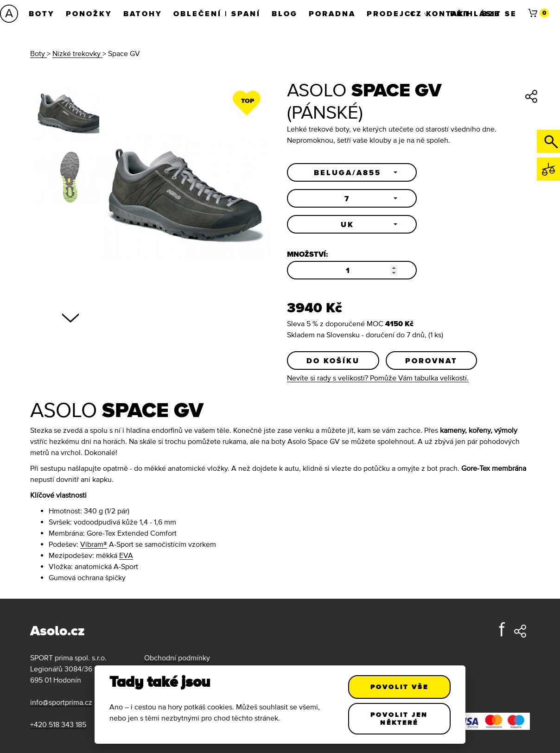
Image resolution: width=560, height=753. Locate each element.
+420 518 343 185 (58, 724)
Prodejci (391, 13)
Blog (285, 13)
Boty (42, 13)
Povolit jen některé (400, 718)
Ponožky (89, 13)
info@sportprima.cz (61, 702)
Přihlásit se (484, 13)
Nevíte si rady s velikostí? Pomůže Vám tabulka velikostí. (378, 378)
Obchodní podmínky (177, 658)
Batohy (143, 13)
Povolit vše (399, 687)
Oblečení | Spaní (217, 13)
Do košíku (333, 361)
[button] (352, 172)
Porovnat (431, 361)
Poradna (332, 13)
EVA (126, 555)
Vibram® (94, 544)
